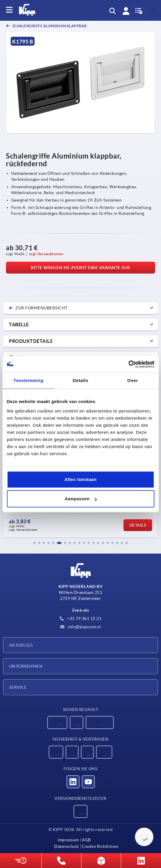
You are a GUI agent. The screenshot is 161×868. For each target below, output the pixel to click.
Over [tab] (133, 380)
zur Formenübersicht (38, 308)
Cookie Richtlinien (100, 846)
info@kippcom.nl (81, 627)
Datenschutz (66, 846)
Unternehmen (26, 666)
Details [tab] (80, 380)
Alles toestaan (80, 479)
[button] (35, 543)
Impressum (68, 840)
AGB (86, 840)
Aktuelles (21, 645)
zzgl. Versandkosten (46, 254)
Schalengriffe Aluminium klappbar (49, 26)
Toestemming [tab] (28, 380)
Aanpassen (81, 499)
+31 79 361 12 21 (81, 618)
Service (18, 687)
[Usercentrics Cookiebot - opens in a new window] (128, 364)
